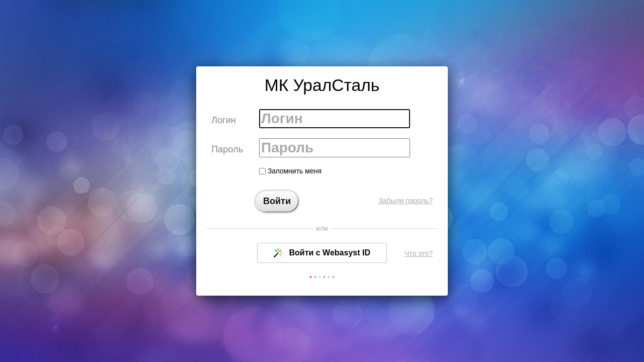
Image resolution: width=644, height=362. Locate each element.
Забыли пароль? (406, 201)
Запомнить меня (290, 171)
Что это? (419, 253)
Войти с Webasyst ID (322, 253)
